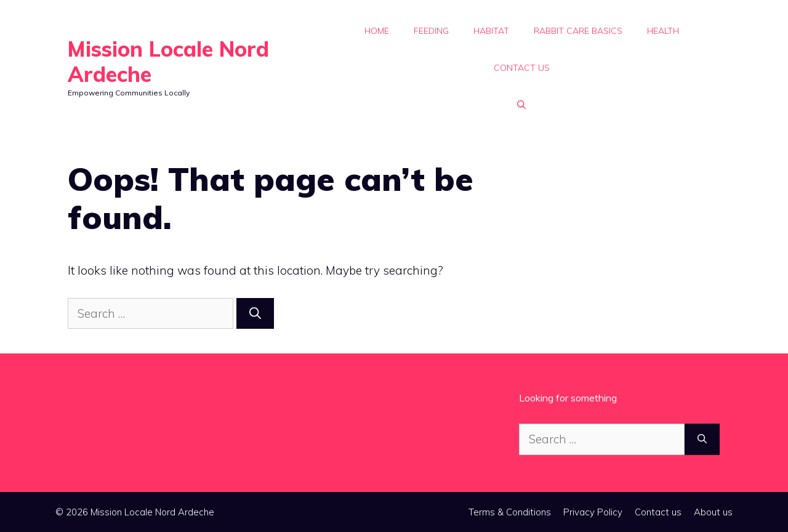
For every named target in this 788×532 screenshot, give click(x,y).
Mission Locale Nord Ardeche (168, 62)
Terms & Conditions (510, 512)
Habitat (491, 31)
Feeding (431, 31)
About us (713, 512)
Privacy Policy (593, 512)
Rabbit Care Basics (578, 31)
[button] (521, 105)
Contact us (522, 68)
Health (663, 31)
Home (377, 31)
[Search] (255, 314)
